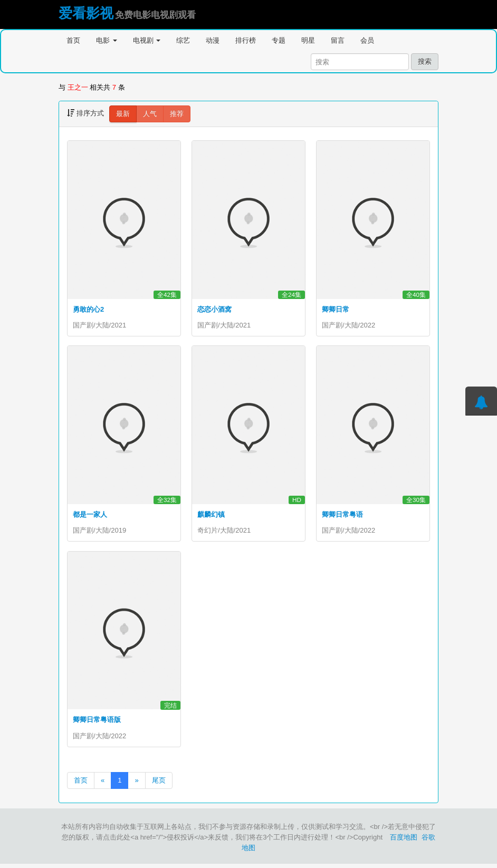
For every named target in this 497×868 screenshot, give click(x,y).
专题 (279, 40)
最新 (123, 114)
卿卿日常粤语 (342, 515)
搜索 (425, 61)
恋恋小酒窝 (214, 309)
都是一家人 (90, 515)
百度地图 (404, 841)
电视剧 (147, 40)
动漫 (213, 40)
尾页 (159, 784)
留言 (338, 40)
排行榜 (246, 40)
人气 (150, 114)
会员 (367, 40)
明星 (308, 40)
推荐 (177, 114)
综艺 (183, 40)
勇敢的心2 (88, 309)
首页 (73, 40)
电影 (107, 40)
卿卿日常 (336, 309)
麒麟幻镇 (211, 515)
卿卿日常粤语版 (97, 722)
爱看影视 (86, 13)
